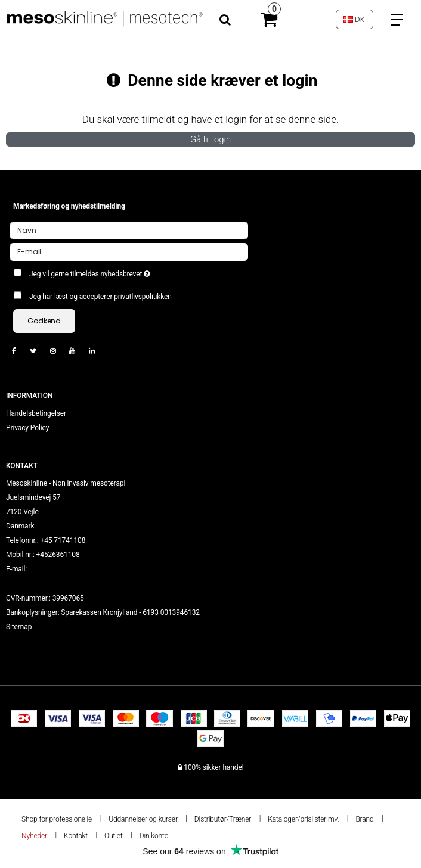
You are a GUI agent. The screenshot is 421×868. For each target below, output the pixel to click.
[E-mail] (129, 251)
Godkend (44, 321)
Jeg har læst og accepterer (100, 297)
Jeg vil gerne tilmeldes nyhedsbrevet (118, 272)
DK (354, 19)
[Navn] (129, 230)
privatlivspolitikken (143, 297)
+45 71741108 (63, 540)
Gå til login (210, 139)
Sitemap (19, 627)
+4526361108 (58, 555)
